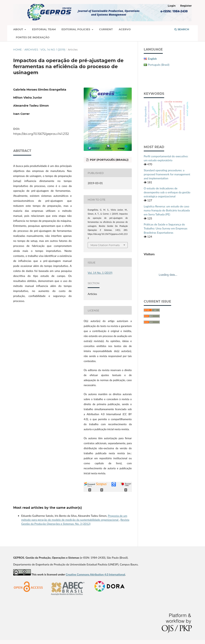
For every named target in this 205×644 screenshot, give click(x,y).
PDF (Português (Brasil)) (109, 160)
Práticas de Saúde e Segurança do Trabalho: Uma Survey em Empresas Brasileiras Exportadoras (166, 228)
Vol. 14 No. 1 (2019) (53, 49)
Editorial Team (44, 29)
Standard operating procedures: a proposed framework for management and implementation (167, 174)
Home (18, 49)
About (19, 29)
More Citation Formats (105, 245)
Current (106, 29)
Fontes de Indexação (33, 37)
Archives (31, 49)
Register (186, 6)
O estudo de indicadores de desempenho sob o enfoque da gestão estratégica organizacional (167, 192)
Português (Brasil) (159, 65)
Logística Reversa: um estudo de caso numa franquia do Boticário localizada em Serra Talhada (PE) (167, 210)
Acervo (125, 29)
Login (172, 6)
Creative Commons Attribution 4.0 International (95, 574)
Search (182, 29)
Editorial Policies (76, 29)
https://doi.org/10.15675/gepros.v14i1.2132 (41, 134)
